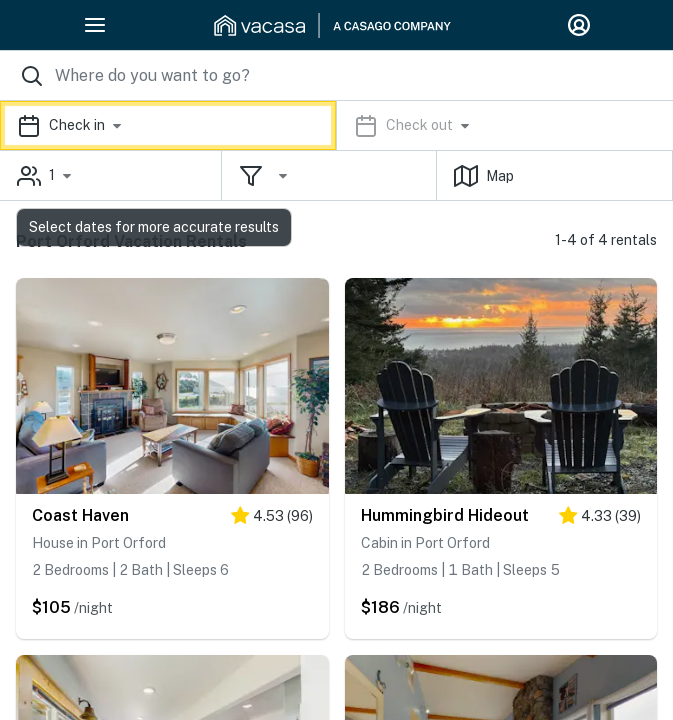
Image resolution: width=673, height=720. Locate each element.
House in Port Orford (99, 543)
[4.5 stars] (272, 519)
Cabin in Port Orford (425, 543)
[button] (336, 125)
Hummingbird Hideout (445, 515)
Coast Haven (80, 515)
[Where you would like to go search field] (336, 75)
